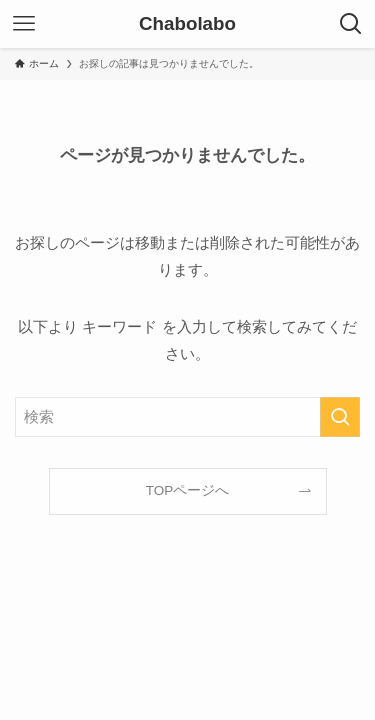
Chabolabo (187, 24)
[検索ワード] (187, 417)
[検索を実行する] (340, 417)
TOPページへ (188, 490)
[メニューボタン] (24, 24)
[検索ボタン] (351, 24)
